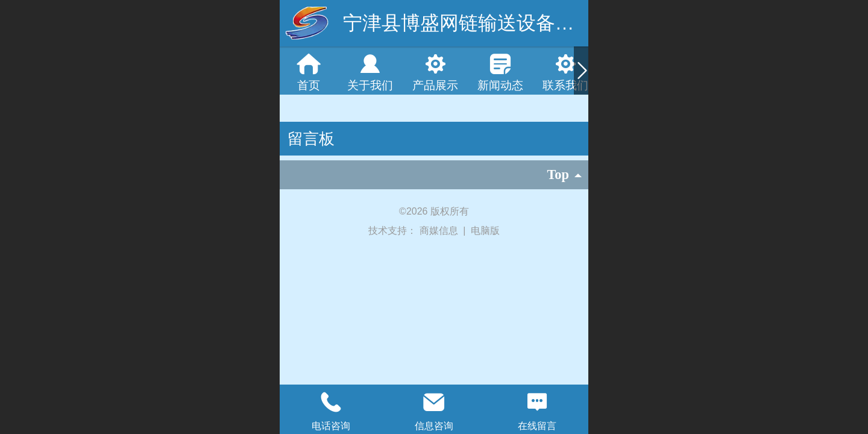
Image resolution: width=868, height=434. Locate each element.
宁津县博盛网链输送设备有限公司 (488, 23)
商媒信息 (440, 231)
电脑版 (485, 231)
